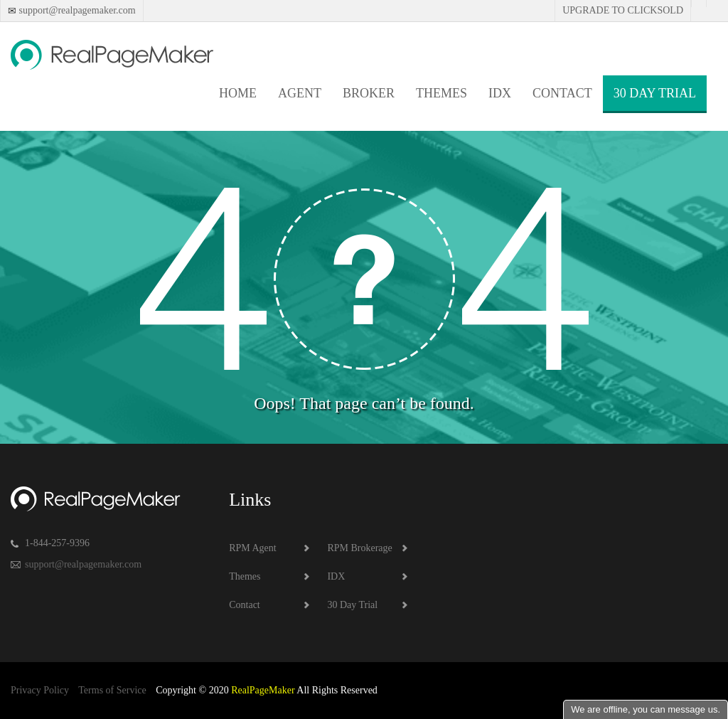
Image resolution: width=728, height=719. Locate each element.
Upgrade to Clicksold (623, 10)
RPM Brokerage (359, 548)
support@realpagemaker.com (76, 10)
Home (238, 93)
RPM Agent (253, 548)
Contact (562, 93)
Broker (369, 93)
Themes (441, 93)
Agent (300, 93)
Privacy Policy (40, 690)
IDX (500, 93)
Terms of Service (112, 690)
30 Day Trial (655, 93)
